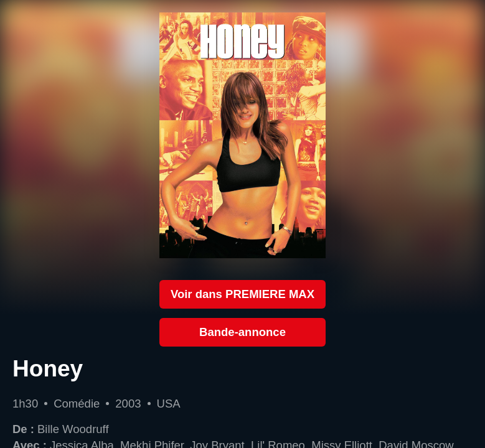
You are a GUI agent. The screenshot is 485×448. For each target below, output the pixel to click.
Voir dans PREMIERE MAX (242, 294)
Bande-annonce (242, 332)
